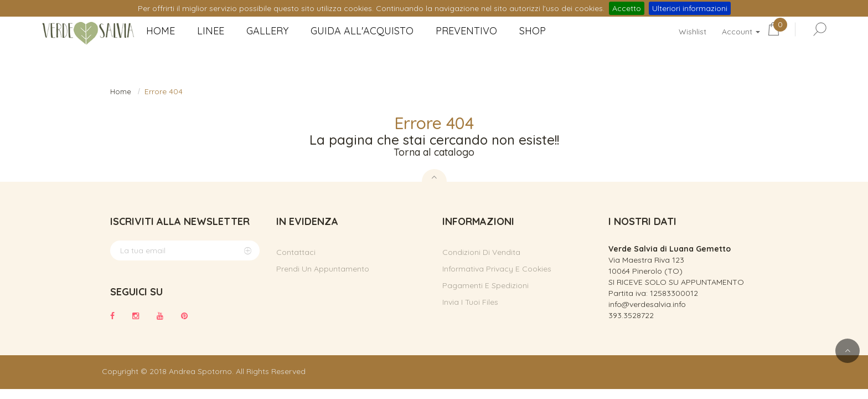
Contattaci (296, 252)
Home (121, 91)
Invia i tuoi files (470, 302)
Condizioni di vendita (481, 252)
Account (741, 32)
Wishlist (693, 32)
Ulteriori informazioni (690, 8)
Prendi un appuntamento (323, 269)
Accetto (627, 8)
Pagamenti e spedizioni (485, 285)
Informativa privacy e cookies (497, 269)
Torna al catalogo (434, 152)
